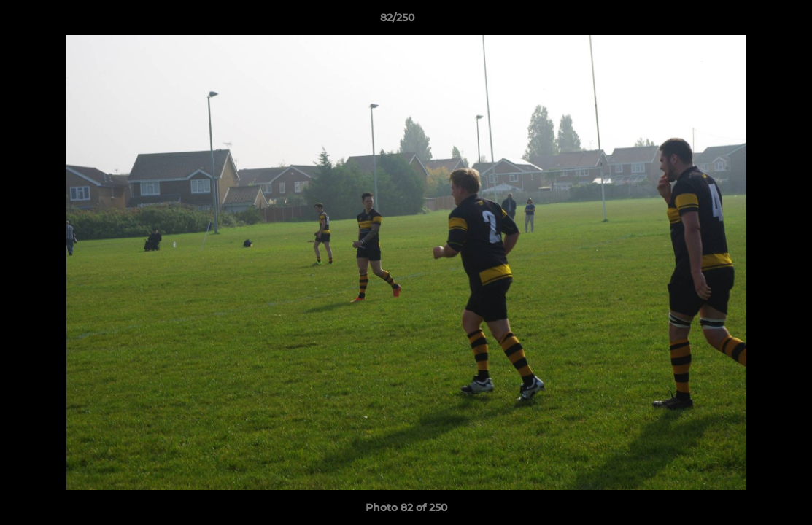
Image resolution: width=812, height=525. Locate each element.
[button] (751, 21)
